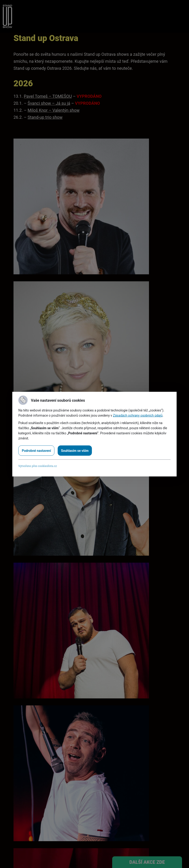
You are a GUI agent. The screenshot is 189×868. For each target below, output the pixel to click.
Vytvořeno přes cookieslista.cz (38, 466)
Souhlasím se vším (75, 450)
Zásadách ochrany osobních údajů (138, 415)
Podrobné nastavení (36, 450)
